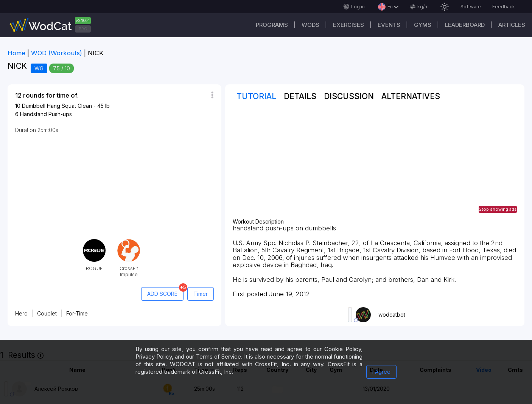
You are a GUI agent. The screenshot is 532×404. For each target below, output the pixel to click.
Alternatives (411, 96)
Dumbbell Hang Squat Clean (57, 106)
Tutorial (256, 96)
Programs (272, 25)
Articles (512, 25)
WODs (310, 25)
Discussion (349, 96)
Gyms (423, 25)
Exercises (348, 25)
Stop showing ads (498, 209)
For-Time (77, 313)
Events (389, 25)
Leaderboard (465, 25)
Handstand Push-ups (46, 114)
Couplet (47, 313)
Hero (21, 313)
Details (300, 96)
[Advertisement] (375, 166)
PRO (83, 29)
